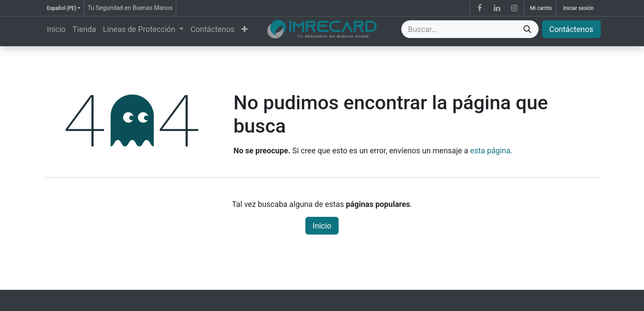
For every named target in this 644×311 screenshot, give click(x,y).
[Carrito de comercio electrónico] (540, 8)
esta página (490, 151)
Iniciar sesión (579, 8)
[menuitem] (56, 29)
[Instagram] (514, 8)
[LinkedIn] (497, 8)
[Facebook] (479, 8)
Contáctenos (571, 29)
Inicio (322, 226)
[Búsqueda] (527, 29)
